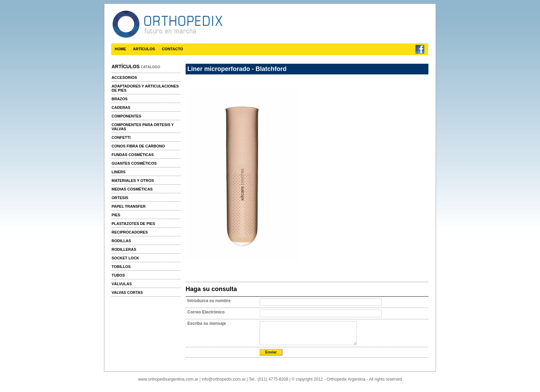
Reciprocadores (130, 232)
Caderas (121, 107)
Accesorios (124, 78)
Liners (118, 172)
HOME (120, 49)
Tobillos (121, 267)
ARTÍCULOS (144, 49)
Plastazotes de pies (133, 224)
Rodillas (121, 241)
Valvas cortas (127, 292)
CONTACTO (172, 49)
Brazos (120, 99)
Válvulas (122, 284)
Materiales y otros (133, 180)
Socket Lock (125, 258)
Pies (116, 215)
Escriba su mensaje (207, 323)
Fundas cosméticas (133, 155)
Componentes (126, 116)
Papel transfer (129, 206)
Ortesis (120, 198)
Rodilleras (124, 249)
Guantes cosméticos (134, 163)
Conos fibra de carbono (138, 146)
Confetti (121, 137)
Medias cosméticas (132, 189)
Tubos (118, 275)
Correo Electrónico (206, 312)
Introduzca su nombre (209, 301)
